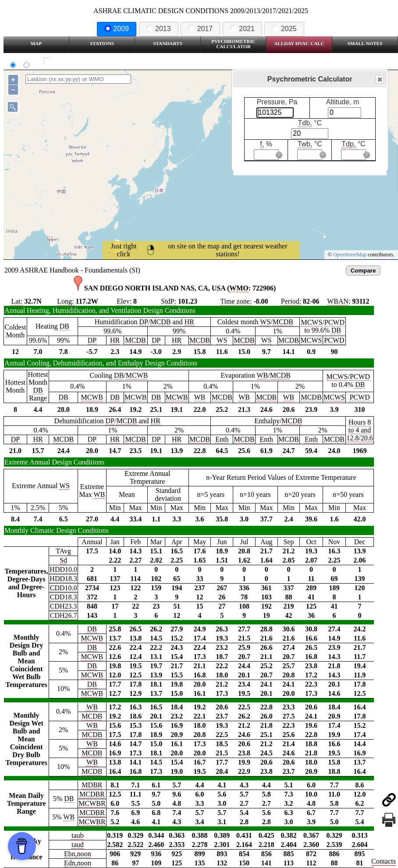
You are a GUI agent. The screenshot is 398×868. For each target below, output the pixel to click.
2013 (159, 29)
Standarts (168, 43)
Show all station (73, 61)
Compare (363, 271)
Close (379, 80)
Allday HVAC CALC (299, 43)
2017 (200, 29)
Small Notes (365, 43)
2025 (284, 29)
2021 (242, 29)
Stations (102, 43)
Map (36, 43)
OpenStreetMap (350, 255)
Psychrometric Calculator (233, 44)
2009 (117, 29)
